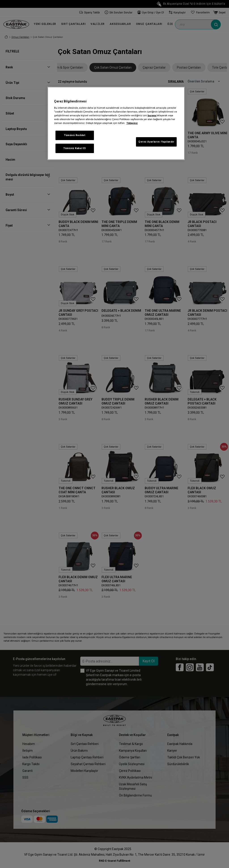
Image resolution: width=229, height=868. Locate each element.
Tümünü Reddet (75, 135)
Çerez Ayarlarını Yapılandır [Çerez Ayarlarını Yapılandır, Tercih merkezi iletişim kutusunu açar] (156, 142)
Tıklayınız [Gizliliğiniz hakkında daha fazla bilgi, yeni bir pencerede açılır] (132, 123)
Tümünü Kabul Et (75, 148)
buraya (152, 115)
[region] (116, 123)
